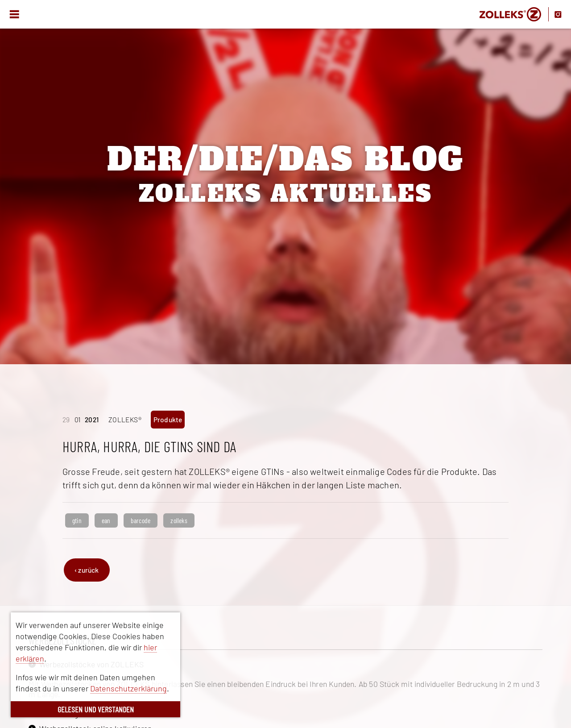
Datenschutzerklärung (128, 688)
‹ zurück (87, 570)
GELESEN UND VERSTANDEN (96, 709)
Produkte (168, 419)
